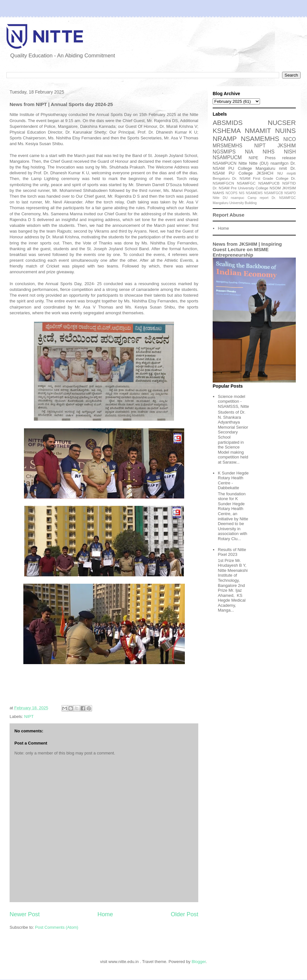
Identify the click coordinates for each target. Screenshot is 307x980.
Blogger (199, 962)
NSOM (275, 188)
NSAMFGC (246, 183)
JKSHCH (265, 173)
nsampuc (238, 198)
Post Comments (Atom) (57, 927)
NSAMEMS (254, 193)
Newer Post (25, 914)
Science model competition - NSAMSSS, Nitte (233, 401)
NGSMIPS (224, 152)
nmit (283, 168)
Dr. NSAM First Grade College (260, 178)
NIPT (29, 716)
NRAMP (225, 139)
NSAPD (290, 193)
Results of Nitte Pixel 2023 (232, 552)
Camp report (258, 198)
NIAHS (218, 193)
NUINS (285, 131)
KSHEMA (227, 131)
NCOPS (232, 193)
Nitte (243, 163)
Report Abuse (228, 215)
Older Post (185, 914)
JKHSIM (289, 188)
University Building (243, 203)
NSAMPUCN (224, 163)
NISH (290, 152)
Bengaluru (221, 178)
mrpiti (291, 173)
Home (105, 914)
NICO (290, 139)
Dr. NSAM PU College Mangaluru (254, 166)
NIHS (268, 152)
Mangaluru (220, 203)
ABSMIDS (228, 123)
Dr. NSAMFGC (284, 198)
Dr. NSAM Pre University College (240, 188)
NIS (242, 193)
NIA (249, 152)
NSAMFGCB (274, 193)
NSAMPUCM (227, 157)
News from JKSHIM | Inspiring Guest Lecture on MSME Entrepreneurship (247, 249)
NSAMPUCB (269, 183)
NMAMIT (258, 131)
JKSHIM (287, 146)
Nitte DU (220, 198)
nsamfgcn (279, 163)
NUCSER (282, 123)
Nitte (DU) (259, 163)
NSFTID (289, 183)
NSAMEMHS (260, 139)
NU (280, 173)
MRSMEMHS (228, 146)
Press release (280, 158)
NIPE (253, 158)
